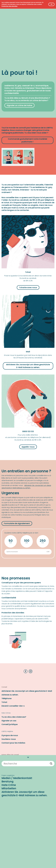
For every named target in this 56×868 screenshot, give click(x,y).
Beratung (8, 748)
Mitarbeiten (9, 755)
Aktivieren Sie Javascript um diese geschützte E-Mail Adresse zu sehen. (24, 760)
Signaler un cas (9, 721)
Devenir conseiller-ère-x (13, 706)
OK (51, 4)
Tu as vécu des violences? (14, 717)
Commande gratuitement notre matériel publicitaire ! (27, 140)
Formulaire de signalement (17, 523)
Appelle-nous (28, 447)
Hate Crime (9, 751)
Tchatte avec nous (28, 287)
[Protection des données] (9, 6)
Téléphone (7, 698)
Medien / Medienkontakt (17, 745)
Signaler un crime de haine (19, 105)
